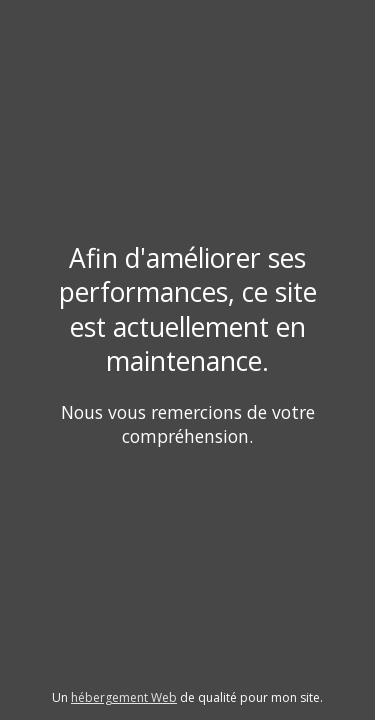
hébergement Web (124, 697)
